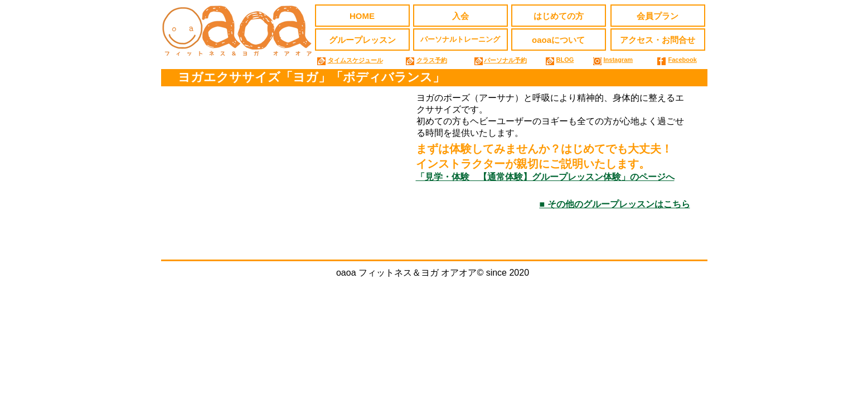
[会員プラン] (658, 16)
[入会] (460, 16)
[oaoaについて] (559, 40)
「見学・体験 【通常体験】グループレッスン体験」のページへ (545, 177)
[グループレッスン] (362, 40)
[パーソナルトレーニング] (460, 40)
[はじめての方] (559, 16)
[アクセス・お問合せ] (658, 40)
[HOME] (362, 16)
